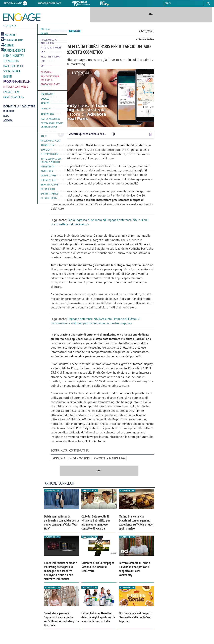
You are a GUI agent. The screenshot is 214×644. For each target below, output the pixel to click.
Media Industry (14, 55)
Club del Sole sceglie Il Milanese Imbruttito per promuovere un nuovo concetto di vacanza (96, 522)
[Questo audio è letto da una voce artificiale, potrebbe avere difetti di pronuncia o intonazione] (113, 134)
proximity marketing (110, 458)
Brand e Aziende (14, 50)
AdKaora (59, 458)
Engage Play (11, 90)
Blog (6, 114)
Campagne (10, 35)
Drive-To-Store (80, 458)
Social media (12, 70)
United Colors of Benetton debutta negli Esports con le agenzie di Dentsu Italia (98, 617)
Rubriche (9, 109)
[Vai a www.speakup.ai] (150, 134)
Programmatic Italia (17, 80)
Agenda (8, 118)
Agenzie (9, 45)
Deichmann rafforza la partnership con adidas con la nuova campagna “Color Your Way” (61, 522)
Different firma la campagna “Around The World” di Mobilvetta (98, 567)
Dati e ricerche (13, 65)
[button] (208, 3)
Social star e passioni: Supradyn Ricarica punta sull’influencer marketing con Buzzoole (61, 619)
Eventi (8, 75)
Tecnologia (11, 60)
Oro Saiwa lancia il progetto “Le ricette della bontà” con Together (136, 617)
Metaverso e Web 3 (16, 85)
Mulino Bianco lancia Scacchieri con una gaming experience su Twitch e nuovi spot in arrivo (136, 522)
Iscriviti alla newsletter (19, 104)
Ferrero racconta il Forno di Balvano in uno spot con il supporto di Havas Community (135, 569)
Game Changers (14, 95)
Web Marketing (13, 40)
